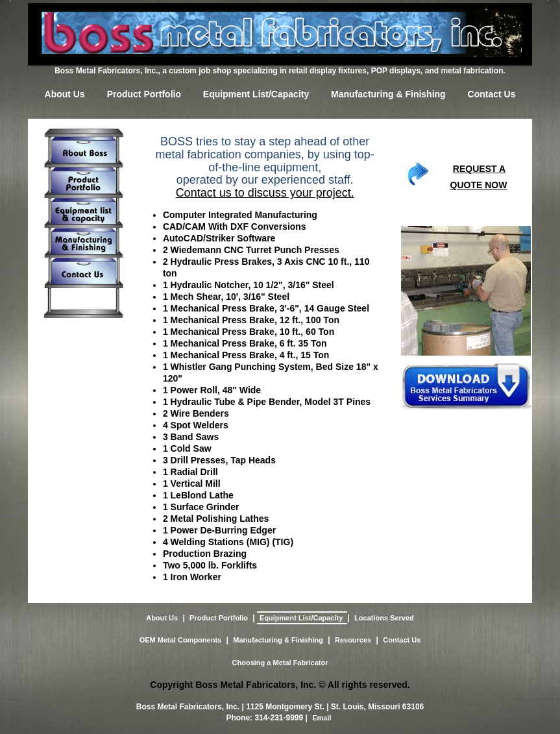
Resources (353, 640)
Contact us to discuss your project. (265, 193)
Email (322, 718)
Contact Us (492, 94)
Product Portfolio (144, 94)
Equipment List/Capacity (256, 94)
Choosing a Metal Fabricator (280, 663)
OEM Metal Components (181, 640)
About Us (65, 94)
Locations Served (384, 618)
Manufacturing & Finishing (388, 94)
